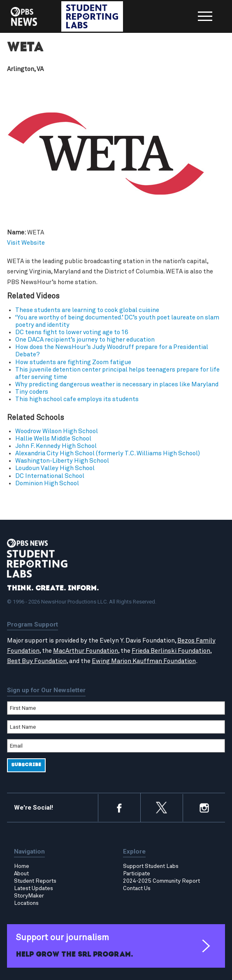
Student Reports (35, 881)
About (21, 874)
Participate (137, 874)
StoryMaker (29, 896)
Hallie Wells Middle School (53, 439)
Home (22, 866)
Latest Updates (34, 888)
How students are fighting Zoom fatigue (73, 362)
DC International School (50, 476)
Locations (26, 903)
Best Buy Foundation (37, 661)
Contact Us (137, 888)
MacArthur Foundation (86, 651)
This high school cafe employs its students (77, 399)
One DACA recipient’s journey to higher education (85, 340)
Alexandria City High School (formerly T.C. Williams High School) (108, 453)
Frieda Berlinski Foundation (171, 651)
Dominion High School (47, 483)
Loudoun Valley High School (55, 469)
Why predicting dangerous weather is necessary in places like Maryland (117, 384)
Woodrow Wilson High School (57, 431)
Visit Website (26, 243)
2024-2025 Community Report (161, 881)
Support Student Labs (151, 866)
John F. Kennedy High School (56, 446)
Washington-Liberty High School (62, 461)
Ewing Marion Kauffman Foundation (144, 661)
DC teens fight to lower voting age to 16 (72, 332)
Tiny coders (32, 392)
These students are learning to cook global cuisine (87, 310)
